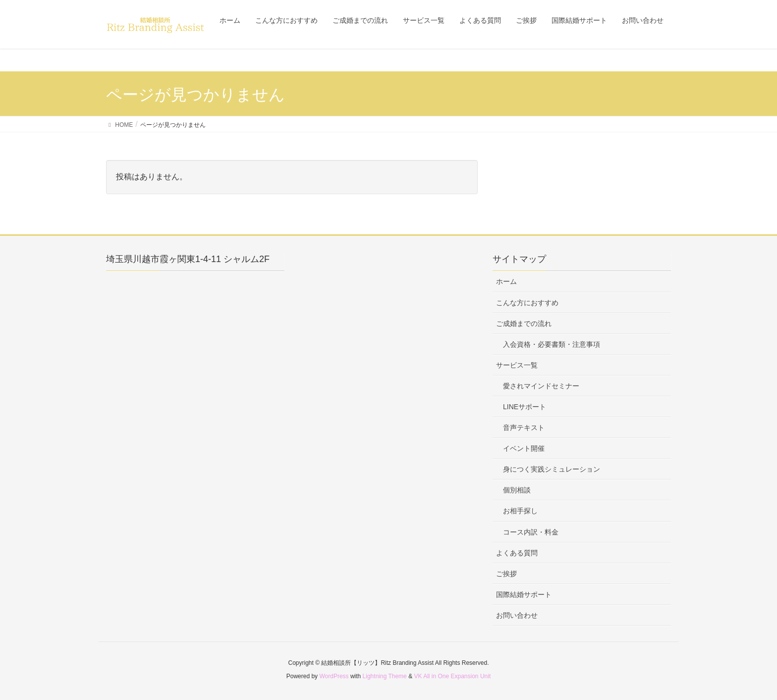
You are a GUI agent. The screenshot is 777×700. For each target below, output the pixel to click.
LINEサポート (525, 407)
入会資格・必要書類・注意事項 (552, 344)
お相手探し (520, 511)
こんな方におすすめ (527, 303)
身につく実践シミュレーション (552, 469)
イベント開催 (524, 448)
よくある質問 (517, 553)
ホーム (506, 281)
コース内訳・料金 (531, 532)
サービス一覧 (517, 365)
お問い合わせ (517, 615)
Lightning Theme (385, 676)
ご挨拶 (506, 574)
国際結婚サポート (524, 594)
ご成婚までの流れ (524, 323)
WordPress (334, 676)
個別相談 (517, 490)
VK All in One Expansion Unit (452, 676)
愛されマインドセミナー (541, 386)
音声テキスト (524, 428)
